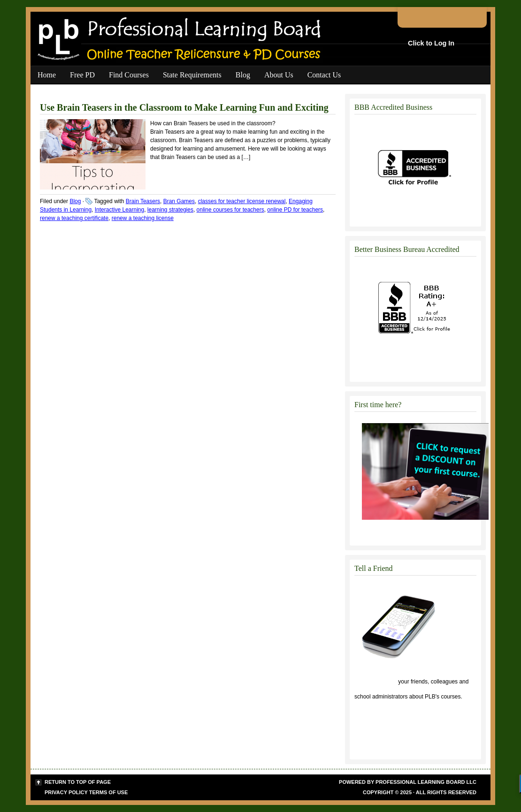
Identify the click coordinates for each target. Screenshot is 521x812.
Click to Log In (431, 43)
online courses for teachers (230, 210)
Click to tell (375, 682)
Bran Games (179, 201)
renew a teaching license (143, 218)
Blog (243, 75)
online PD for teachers (295, 210)
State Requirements (192, 75)
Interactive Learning (119, 210)
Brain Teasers (143, 201)
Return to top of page (78, 782)
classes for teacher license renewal (242, 201)
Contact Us (324, 75)
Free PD (82, 75)
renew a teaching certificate (74, 218)
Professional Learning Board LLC (426, 782)
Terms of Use (109, 792)
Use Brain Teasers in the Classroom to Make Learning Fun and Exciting (184, 107)
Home (47, 75)
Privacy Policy (66, 792)
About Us (279, 75)
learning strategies (170, 210)
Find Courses (129, 75)
